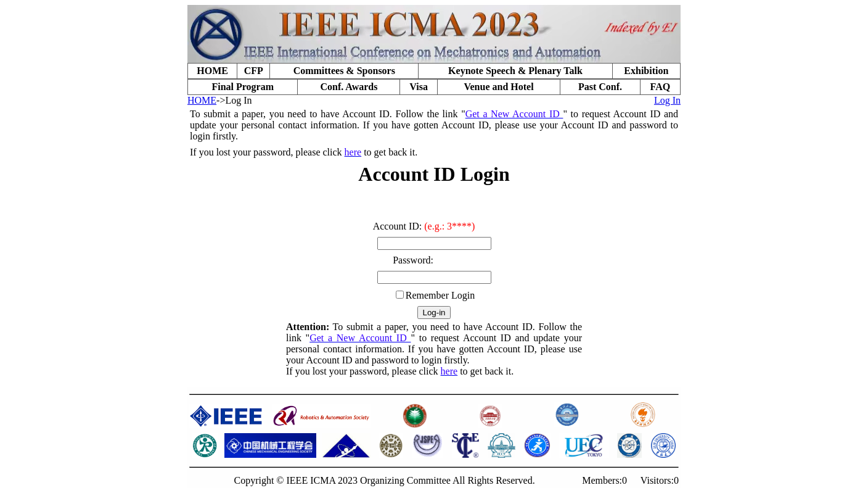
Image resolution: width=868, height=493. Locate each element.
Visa (419, 87)
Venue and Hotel (498, 87)
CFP (254, 71)
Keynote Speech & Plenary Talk (515, 71)
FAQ (661, 87)
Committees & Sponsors (344, 71)
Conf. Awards (349, 87)
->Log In (234, 100)
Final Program (243, 87)
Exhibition (646, 71)
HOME (212, 71)
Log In (667, 100)
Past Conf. (600, 87)
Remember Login (440, 295)
